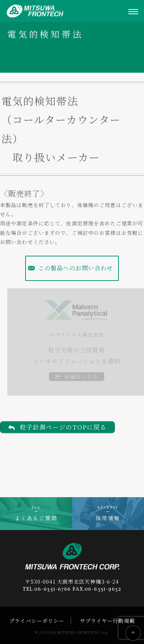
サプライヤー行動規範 (107, 621)
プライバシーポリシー (37, 621)
